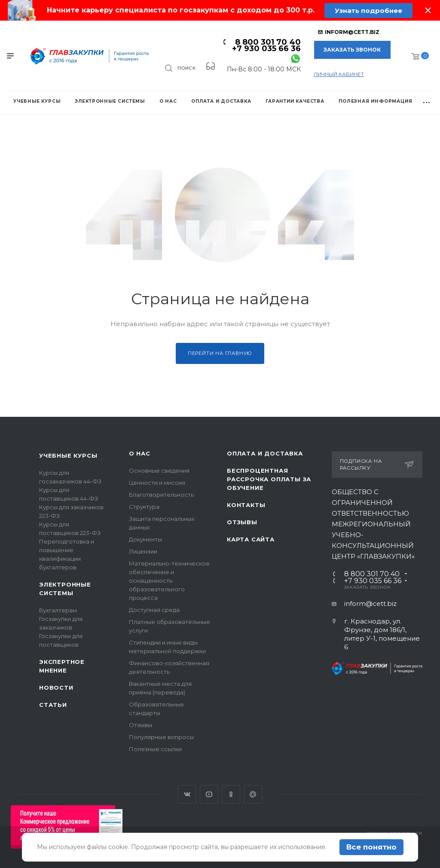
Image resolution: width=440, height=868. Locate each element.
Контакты (246, 505)
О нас (140, 453)
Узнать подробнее (368, 11)
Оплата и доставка (265, 453)
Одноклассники (231, 794)
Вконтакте (187, 794)
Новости (56, 688)
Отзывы (141, 725)
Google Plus (253, 794)
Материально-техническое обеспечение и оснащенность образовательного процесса (169, 581)
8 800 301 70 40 (268, 42)
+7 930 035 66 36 (266, 49)
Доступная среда (154, 610)
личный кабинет (339, 74)
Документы (145, 539)
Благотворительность (161, 495)
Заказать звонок (352, 50)
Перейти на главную (220, 353)
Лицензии (143, 551)
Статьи (53, 705)
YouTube (209, 794)
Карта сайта (251, 539)
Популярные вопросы (161, 737)
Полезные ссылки (155, 749)
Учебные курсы (68, 455)
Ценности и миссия (157, 483)
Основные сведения (159, 471)
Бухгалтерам (58, 610)
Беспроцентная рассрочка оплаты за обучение (269, 479)
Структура (144, 507)
